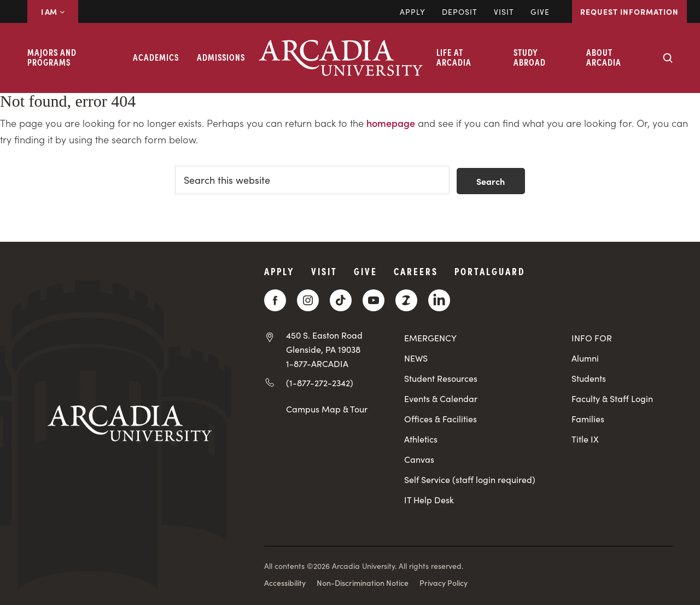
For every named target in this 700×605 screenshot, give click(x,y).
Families (588, 419)
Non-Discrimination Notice (363, 583)
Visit (504, 11)
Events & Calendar (441, 399)
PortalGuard (490, 271)
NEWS (416, 358)
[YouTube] (374, 300)
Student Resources (441, 378)
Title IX (585, 439)
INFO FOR (592, 338)
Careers (416, 271)
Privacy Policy (444, 583)
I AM (53, 11)
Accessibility (285, 583)
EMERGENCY (430, 338)
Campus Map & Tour (327, 409)
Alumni (585, 358)
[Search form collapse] (668, 58)
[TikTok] (341, 300)
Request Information (629, 11)
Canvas (419, 459)
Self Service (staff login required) (470, 479)
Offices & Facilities (441, 419)
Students (589, 378)
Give (540, 11)
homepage (391, 123)
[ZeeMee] (406, 300)
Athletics (421, 439)
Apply (413, 11)
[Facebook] (275, 300)
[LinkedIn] (439, 300)
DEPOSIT (460, 11)
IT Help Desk (429, 500)
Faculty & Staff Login (612, 399)
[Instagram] (308, 300)
